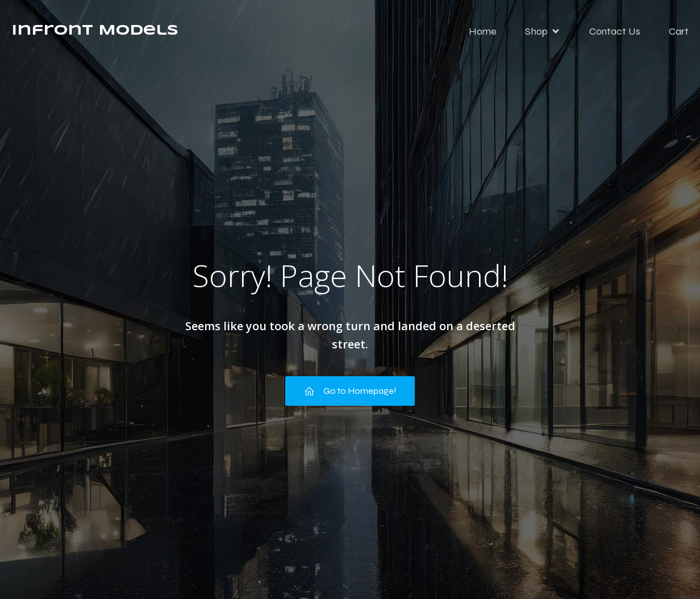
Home (483, 31)
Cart (679, 31)
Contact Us (615, 31)
